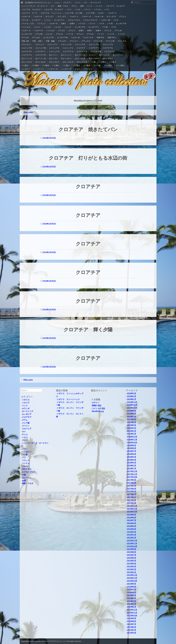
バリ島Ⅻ (87, 65)
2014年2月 (131, 604)
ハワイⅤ (92, 24)
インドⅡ (99, 6)
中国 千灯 (100, 38)
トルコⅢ (47, 27)
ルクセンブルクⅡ (90, 20)
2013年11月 (132, 613)
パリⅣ (116, 20)
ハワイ (107, 10)
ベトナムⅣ (50, 31)
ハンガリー (26, 69)
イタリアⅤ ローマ (29, 13)
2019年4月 (131, 425)
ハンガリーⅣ (66, 69)
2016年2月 (131, 535)
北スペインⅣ (104, 55)
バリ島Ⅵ (25, 65)
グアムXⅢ (36, 38)
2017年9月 (131, 480)
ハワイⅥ (70, 34)
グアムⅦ (118, 31)
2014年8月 (131, 587)
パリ (85, 3)
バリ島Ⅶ (35, 65)
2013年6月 (131, 627)
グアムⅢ (25, 20)
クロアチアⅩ (27, 55)
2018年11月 (132, 440)
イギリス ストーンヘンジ (68, 399)
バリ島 (93, 62)
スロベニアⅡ (52, 45)
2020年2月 (131, 396)
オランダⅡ (62, 17)
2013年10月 (132, 616)
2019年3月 (131, 428)
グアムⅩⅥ (86, 41)
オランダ (26, 409)
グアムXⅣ (62, 41)
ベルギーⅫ (75, 38)
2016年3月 (131, 532)
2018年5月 (131, 457)
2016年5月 (131, 526)
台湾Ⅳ (81, 31)
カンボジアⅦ (48, 38)
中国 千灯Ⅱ (112, 38)
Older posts (27, 112)
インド (90, 6)
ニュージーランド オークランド (35, 6)
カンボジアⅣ (80, 27)
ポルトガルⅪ (68, 62)
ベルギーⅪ (38, 31)
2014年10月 (132, 581)
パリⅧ (105, 27)
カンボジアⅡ (59, 20)
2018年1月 (131, 469)
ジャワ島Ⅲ (120, 65)
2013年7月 (131, 624)
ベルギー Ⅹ (26, 31)
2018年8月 (131, 448)
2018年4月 (131, 460)
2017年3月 (131, 497)
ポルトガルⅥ (27, 62)
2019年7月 (131, 417)
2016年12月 (132, 506)
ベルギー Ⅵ (86, 17)
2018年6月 (131, 454)
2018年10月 (132, 443)
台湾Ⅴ (90, 31)
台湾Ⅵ (98, 31)
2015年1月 (131, 572)
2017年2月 (131, 500)
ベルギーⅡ (112, 13)
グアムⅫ (25, 38)
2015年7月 (131, 555)
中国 (24, 475)
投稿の (97, 406)
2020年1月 (131, 399)
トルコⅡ (37, 27)
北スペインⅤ (118, 55)
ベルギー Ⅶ (99, 17)
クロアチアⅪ (40, 55)
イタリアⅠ (67, 3)
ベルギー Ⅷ (105, 20)
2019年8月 (131, 414)
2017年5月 (131, 492)
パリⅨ (113, 27)
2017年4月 (131, 494)
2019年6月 (131, 419)
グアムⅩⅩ (122, 41)
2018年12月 (132, 437)
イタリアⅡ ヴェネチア (115, 6)
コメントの (98, 408)
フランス (26, 460)
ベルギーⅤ (74, 17)
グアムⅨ (90, 34)
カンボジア (36, 20)
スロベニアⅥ (108, 45)
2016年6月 (131, 523)
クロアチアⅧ (96, 51)
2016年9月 (131, 515)
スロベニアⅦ (27, 48)
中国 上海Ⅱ (37, 41)
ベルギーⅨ (53, 24)
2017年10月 (132, 477)
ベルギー (101, 13)
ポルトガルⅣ (94, 58)
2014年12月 (132, 575)
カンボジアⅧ (62, 38)
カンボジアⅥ (27, 34)
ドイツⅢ (111, 34)
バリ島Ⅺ (76, 65)
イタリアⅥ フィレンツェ (51, 13)
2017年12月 (132, 471)
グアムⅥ (108, 31)
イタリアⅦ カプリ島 (73, 13)
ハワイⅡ (87, 10)
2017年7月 (131, 486)
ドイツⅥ (121, 34)
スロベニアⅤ (94, 45)
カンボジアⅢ (121, 24)
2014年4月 (131, 598)
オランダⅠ (50, 17)
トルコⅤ (68, 27)
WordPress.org (98, 411)
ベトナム (47, 20)
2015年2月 (131, 569)
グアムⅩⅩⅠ (27, 45)
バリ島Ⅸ (56, 65)
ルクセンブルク (74, 20)
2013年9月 (131, 618)
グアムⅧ (39, 34)
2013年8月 (131, 621)
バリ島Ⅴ (113, 62)
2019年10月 (132, 408)
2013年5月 (131, 630)
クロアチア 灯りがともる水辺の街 (88, 158)
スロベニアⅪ (54, 51)
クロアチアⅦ (82, 51)
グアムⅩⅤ (74, 41)
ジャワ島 (97, 65)
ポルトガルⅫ (82, 62)
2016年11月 (132, 509)
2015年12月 (132, 541)
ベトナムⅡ (41, 24)
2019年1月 (131, 434)
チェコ (77, 69)
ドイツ (78, 3)
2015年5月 (131, 561)
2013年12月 (132, 610)
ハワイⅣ (82, 24)
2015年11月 (132, 544)
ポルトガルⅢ (80, 58)
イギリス (26, 400)
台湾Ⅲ (72, 24)
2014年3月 (131, 601)
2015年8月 (131, 552)
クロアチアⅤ (40, 51)
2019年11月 (132, 405)
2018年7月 (131, 451)
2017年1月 (131, 503)
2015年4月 (131, 564)
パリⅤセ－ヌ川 (28, 24)
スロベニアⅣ (80, 45)
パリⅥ (101, 24)
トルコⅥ (49, 34)
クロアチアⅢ (108, 48)
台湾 (82, 6)
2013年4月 (131, 633)
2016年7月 (131, 520)
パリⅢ (78, 10)
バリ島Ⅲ (102, 62)
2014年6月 (131, 593)
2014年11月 (132, 578)
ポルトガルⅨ (40, 62)
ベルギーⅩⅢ (88, 38)
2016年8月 (131, 518)
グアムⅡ (123, 17)
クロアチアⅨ (109, 51)
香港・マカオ (63, 6)
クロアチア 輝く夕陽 (88, 329)
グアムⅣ (61, 31)
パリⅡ (69, 10)
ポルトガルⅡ (66, 58)
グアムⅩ (80, 34)
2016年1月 (131, 538)
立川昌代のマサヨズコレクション (38, 3)
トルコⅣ (58, 27)
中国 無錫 (50, 41)
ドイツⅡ (100, 34)
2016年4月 (131, 529)
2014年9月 (131, 584)
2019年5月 (131, 422)
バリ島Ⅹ (66, 65)
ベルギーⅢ (26, 17)
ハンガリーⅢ (52, 69)
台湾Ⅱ (64, 24)
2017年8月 (131, 483)
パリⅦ (110, 24)
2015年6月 (131, 558)
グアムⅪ (59, 34)
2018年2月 (131, 466)
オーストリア (96, 3)
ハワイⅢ (97, 10)
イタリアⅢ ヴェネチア (31, 10)
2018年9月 (131, 446)
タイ (53, 6)
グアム (74, 6)
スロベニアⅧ (40, 48)
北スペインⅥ (27, 58)
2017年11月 (132, 474)
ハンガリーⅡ (39, 69)
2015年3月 (131, 567)
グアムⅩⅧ (110, 41)
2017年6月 (131, 489)
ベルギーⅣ (38, 17)
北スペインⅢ (80, 55)
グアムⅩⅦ (98, 41)
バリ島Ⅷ (45, 65)
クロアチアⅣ (27, 51)
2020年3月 (131, 394)
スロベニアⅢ (66, 45)
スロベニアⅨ (54, 48)
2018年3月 (131, 463)
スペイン (92, 55)
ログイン (96, 403)
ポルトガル (53, 58)
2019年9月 (131, 411)
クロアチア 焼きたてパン (88, 129)
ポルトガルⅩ (54, 62)
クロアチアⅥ (68, 51)
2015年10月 (132, 546)
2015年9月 (131, 549)
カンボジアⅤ (94, 27)
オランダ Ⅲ (111, 17)
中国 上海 (25, 41)
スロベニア (40, 45)
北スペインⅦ (40, 58)
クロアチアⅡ (94, 48)
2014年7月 (131, 590)
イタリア (26, 403)
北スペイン (53, 55)
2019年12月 (132, 402)
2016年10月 (132, 512)
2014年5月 (131, 595)
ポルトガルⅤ (108, 58)
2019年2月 (131, 431)
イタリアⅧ (90, 13)
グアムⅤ (72, 31)
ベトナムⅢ (26, 27)
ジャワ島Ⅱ (108, 65)
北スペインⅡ (66, 55)
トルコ (57, 3)
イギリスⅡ (88, 69)
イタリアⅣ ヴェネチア (54, 10)
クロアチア (81, 48)
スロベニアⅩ (68, 48)
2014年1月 (131, 607)
